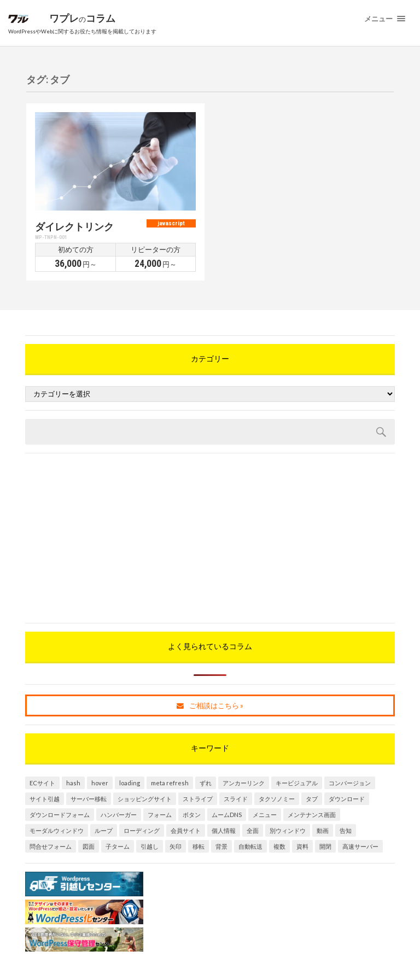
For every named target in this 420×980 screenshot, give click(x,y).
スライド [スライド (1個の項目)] (236, 799)
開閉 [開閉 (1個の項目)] (325, 846)
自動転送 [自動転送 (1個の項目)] (250, 846)
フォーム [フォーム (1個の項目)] (160, 815)
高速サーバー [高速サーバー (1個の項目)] (360, 846)
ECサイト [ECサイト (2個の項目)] (42, 783)
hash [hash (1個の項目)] (73, 783)
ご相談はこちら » (210, 705)
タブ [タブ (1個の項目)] (312, 799)
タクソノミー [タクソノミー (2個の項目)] (277, 799)
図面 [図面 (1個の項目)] (89, 846)
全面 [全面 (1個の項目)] (253, 830)
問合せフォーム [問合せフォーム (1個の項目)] (51, 846)
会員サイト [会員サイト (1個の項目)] (186, 830)
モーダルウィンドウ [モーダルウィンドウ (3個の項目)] (57, 830)
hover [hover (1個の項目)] (100, 783)
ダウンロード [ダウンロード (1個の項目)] (347, 799)
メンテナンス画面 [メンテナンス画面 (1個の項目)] (312, 815)
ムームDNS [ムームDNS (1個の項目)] (227, 815)
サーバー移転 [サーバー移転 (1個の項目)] (89, 799)
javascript (171, 223)
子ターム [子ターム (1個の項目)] (118, 846)
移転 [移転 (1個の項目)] (199, 846)
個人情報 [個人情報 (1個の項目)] (224, 830)
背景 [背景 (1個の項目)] (221, 846)
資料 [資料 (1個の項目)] (302, 846)
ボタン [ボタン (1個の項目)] (192, 815)
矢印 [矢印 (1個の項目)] (176, 846)
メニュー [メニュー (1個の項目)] (265, 815)
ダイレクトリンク (74, 226)
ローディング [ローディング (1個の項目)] (142, 830)
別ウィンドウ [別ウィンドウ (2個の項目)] (288, 830)
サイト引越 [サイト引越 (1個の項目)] (45, 799)
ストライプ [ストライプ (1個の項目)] (198, 799)
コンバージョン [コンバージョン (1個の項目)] (350, 783)
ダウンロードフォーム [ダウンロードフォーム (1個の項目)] (60, 815)
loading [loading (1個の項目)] (130, 783)
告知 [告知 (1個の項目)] (346, 830)
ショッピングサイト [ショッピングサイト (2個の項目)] (145, 799)
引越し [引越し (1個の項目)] (150, 846)
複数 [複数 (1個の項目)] (279, 846)
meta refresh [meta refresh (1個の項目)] (170, 783)
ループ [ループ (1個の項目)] (104, 830)
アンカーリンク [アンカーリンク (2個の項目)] (244, 783)
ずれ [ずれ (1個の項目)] (206, 783)
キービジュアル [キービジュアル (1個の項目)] (297, 783)
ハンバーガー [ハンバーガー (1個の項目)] (119, 815)
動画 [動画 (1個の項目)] (323, 830)
